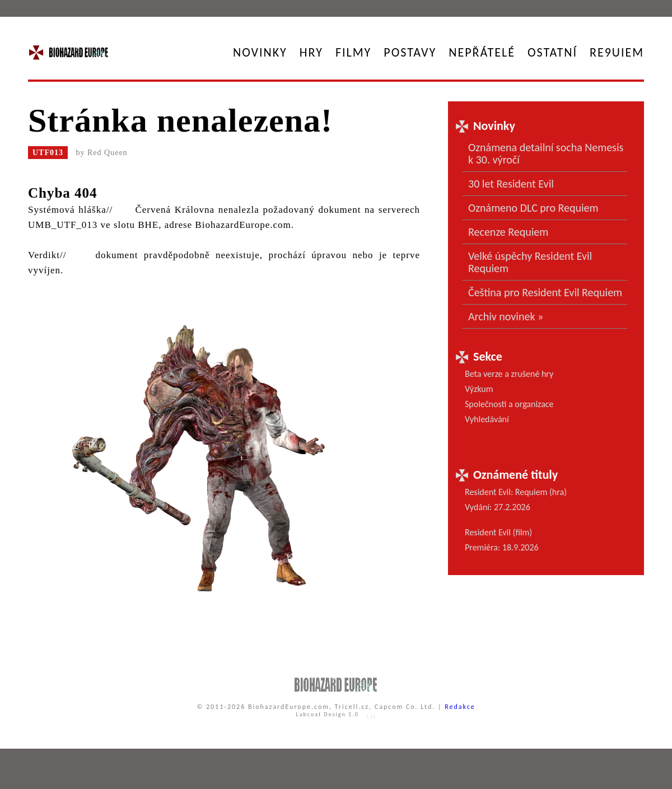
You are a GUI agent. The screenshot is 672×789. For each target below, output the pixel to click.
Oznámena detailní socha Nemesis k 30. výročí (546, 153)
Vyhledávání (487, 419)
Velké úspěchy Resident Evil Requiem (530, 262)
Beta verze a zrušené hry (509, 374)
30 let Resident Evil (511, 184)
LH (372, 717)
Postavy (410, 52)
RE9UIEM (617, 52)
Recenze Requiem (508, 232)
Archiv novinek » (506, 316)
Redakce (460, 707)
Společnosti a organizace (509, 404)
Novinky (260, 52)
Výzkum (479, 389)
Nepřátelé (482, 52)
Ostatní (552, 52)
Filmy (353, 52)
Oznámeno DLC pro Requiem (533, 208)
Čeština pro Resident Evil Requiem (545, 292)
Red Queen (108, 153)
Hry (311, 52)
